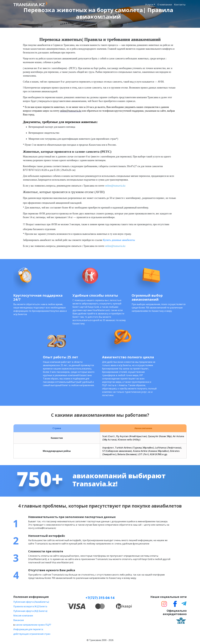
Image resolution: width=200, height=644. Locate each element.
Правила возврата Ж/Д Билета (30, 606)
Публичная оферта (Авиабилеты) (31, 602)
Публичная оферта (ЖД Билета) (30, 611)
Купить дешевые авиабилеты (119, 240)
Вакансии (19, 620)
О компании (165, 5)
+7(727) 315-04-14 (100, 598)
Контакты (180, 5)
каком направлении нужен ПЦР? (33, 625)
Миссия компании (23, 616)
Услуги (149, 5)
